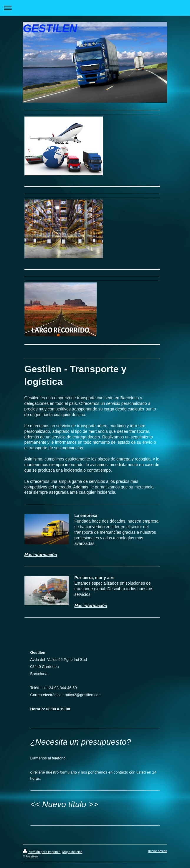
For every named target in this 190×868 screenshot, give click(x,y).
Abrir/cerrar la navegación (95, 8)
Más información (41, 555)
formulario (68, 772)
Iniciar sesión (158, 851)
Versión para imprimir (42, 852)
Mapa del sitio (72, 852)
